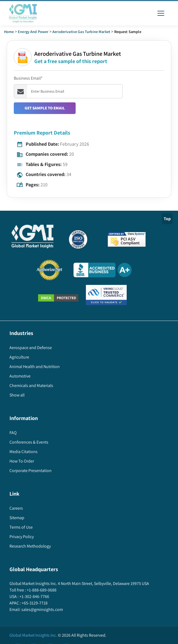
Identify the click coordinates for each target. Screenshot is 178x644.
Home (9, 32)
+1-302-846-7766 (34, 596)
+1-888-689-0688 (41, 590)
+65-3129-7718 (34, 603)
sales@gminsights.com (42, 609)
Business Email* (28, 78)
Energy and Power (33, 32)
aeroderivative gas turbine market (81, 32)
